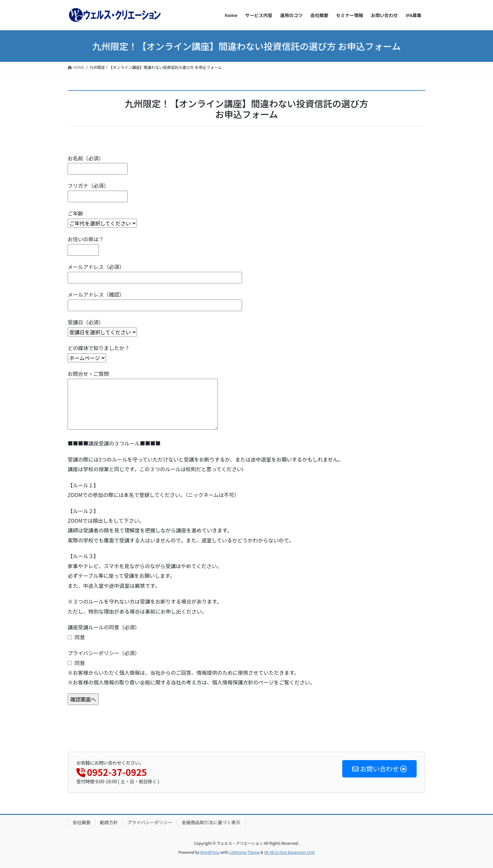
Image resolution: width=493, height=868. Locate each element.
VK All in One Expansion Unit (290, 852)
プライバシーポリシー (150, 822)
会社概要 (82, 822)
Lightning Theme (244, 852)
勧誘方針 (109, 822)
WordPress (210, 852)
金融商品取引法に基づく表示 (211, 822)
